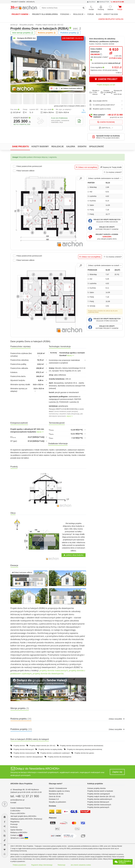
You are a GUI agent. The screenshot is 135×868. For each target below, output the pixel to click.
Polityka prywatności (20, 865)
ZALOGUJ (91, 2)
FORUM (91, 14)
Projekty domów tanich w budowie (100, 791)
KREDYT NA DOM (111, 14)
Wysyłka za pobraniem (57, 802)
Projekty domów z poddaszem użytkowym (55, 753)
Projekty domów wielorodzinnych (100, 799)
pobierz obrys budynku (74, 555)
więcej (83, 111)
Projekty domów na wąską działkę (50, 749)
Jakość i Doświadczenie (58, 788)
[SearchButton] (84, 8)
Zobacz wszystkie (117, 719)
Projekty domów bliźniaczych (24, 749)
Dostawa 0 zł (54, 799)
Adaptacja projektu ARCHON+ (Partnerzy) (26, 819)
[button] (105, 221)
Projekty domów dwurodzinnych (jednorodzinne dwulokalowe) (82, 746)
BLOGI (99, 14)
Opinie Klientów (16, 830)
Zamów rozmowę (106, 122)
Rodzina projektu (47, 33)
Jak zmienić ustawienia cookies (81, 865)
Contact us (16, 835)
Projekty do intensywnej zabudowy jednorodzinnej (85, 749)
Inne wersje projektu (23, 33)
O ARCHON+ (15, 811)
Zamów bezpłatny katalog (111, 19)
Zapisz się (117, 772)
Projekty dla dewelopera (45, 14)
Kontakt (13, 803)
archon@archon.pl (17, 800)
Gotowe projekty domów (96, 788)
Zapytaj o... (106, 128)
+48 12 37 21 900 (115, 115)
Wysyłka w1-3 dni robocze (94, 92)
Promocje (14, 824)
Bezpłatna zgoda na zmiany (59, 791)
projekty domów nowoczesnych (54, 670)
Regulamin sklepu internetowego (42, 865)
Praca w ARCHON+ (18, 813)
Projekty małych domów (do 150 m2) (42, 746)
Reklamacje (62, 865)
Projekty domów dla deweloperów (60, 757)
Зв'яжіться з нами (19, 838)
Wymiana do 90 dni (56, 794)
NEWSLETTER (103, 2)
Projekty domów (21, 14)
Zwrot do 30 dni (55, 796)
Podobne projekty (70, 33)
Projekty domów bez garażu (84, 753)
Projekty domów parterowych (98, 807)
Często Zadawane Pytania (20, 808)
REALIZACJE (79, 14)
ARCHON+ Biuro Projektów (21, 784)
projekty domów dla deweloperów (48, 674)
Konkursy (14, 827)
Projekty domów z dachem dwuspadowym (28, 757)
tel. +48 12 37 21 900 (25, 796)
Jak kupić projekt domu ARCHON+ (24, 816)
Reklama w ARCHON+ (19, 832)
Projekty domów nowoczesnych (24, 753)
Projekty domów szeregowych (99, 794)
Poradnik (65, 14)
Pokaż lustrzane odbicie (22, 572)
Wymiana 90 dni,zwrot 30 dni (116, 92)
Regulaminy (15, 822)
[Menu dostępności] (5, 804)
